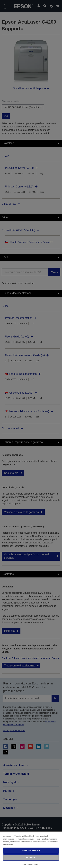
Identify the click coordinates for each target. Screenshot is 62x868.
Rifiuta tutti (31, 857)
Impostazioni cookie (31, 864)
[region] (31, 850)
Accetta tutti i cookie (31, 850)
